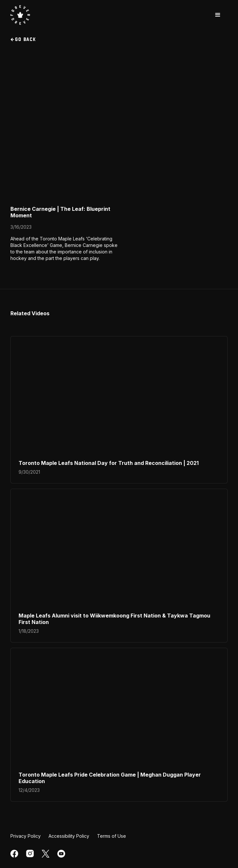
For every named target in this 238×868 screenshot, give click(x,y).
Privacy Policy (26, 836)
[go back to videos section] (119, 40)
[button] (218, 15)
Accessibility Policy (69, 836)
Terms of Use (112, 836)
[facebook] (14, 854)
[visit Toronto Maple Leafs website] (20, 15)
